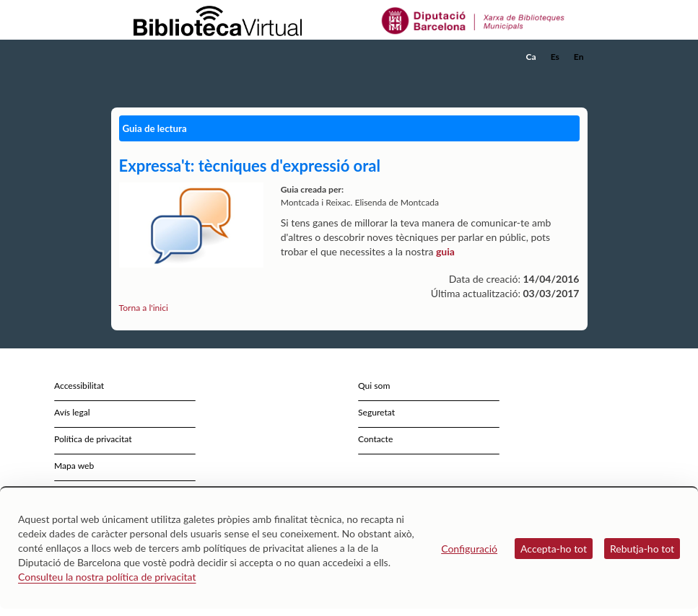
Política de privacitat (93, 439)
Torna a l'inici (144, 308)
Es (555, 57)
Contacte (375, 439)
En (579, 57)
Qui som (374, 386)
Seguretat (376, 412)
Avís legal (72, 412)
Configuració (469, 549)
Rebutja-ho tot (642, 549)
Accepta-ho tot (554, 549)
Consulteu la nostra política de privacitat (107, 577)
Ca (531, 57)
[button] (580, 76)
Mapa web (74, 466)
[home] (169, 57)
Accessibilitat (79, 386)
